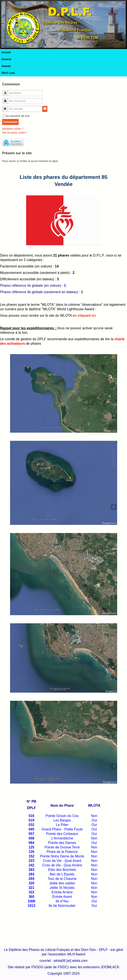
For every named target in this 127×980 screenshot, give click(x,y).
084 (31, 843)
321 (31, 888)
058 (31, 838)
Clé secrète (7, 107)
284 (31, 874)
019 (31, 820)
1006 (31, 901)
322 (31, 892)
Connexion (10, 122)
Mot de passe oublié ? (15, 133)
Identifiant (7, 91)
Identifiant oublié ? (13, 129)
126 (31, 852)
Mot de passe (7, 99)
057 (31, 834)
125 (31, 847)
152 (31, 856)
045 (31, 829)
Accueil (6, 52)
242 (31, 865)
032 (31, 825)
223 (31, 861)
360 (31, 897)
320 (31, 883)
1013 (31, 906)
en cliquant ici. (84, 316)
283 (31, 870)
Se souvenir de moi (17, 116)
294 (31, 879)
